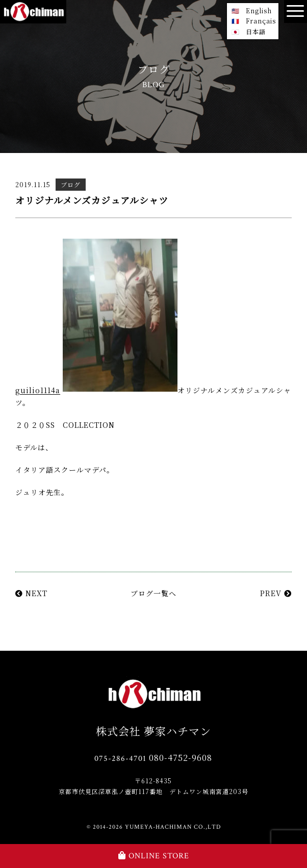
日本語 (256, 31)
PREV (276, 593)
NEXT (31, 593)
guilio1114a (38, 391)
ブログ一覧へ (153, 593)
